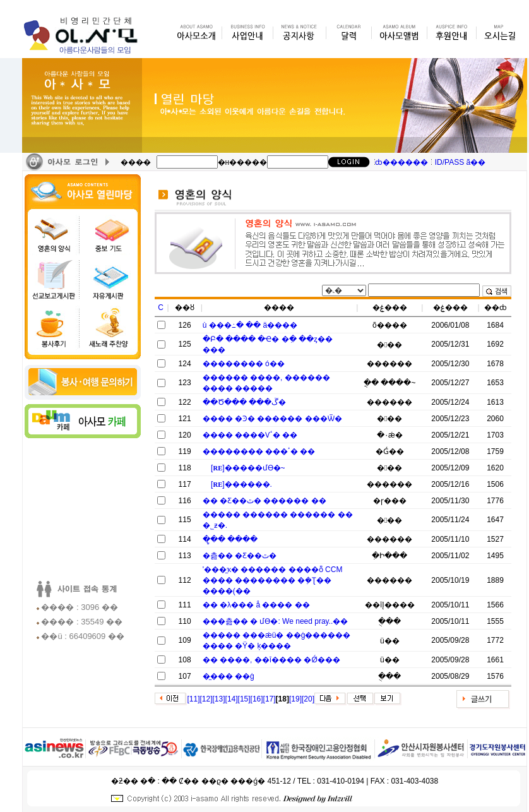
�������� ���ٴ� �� (259, 451)
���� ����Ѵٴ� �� (250, 435)
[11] (194, 699)
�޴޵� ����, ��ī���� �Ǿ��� (271, 660)
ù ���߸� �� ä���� (250, 325)
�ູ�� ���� (230, 539)
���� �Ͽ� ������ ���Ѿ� (272, 419)
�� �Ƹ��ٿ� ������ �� (264, 501)
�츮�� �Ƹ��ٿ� (240, 556)
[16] (257, 699)
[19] (295, 699)
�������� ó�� (244, 364)
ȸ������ (401, 162)
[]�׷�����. (241, 484)
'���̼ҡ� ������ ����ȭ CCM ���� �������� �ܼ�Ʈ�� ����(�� (273, 580)
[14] (232, 699)
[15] (244, 699)
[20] (308, 699)
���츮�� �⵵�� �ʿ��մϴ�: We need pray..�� (276, 621)
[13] (219, 699)
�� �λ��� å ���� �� (256, 605)
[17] (270, 699)
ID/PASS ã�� (460, 162)
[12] (206, 699)
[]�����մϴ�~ (248, 468)
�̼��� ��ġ (229, 676)
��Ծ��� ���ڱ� (244, 402)
